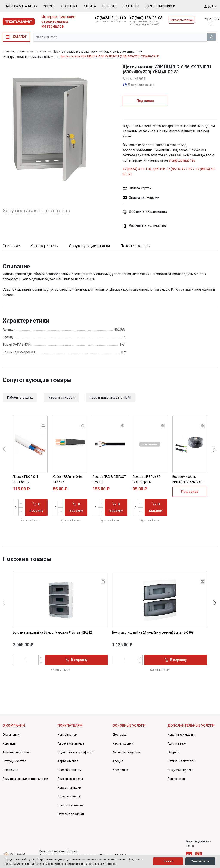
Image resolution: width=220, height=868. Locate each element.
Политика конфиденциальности (25, 779)
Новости (109, 6)
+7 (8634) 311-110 (110, 18)
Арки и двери (177, 743)
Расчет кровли (123, 743)
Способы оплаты (69, 770)
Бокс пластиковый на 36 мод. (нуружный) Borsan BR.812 (52, 632)
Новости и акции (69, 788)
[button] (170, 212)
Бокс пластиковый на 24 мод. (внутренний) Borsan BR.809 (153, 632)
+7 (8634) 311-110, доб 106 (144, 169)
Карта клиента (68, 761)
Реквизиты (10, 770)
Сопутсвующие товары (89, 246)
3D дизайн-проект (180, 770)
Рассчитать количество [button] (144, 226)
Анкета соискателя (16, 752)
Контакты (131, 6)
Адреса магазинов (21, 6)
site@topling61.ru (182, 160)
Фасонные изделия (126, 752)
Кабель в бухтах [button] (20, 397)
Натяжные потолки (181, 761)
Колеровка (120, 770)
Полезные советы (70, 779)
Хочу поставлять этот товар (36, 211)
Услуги (49, 6)
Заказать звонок (182, 20)
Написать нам (67, 735)
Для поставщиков (160, 6)
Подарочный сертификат (75, 752)
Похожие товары (135, 246)
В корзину (36, 507)
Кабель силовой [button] (61, 397)
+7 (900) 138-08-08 (146, 18)
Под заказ (145, 101)
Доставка (69, 6)
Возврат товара (69, 796)
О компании (11, 735)
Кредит (118, 761)
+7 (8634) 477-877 (180, 169)
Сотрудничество (14, 761)
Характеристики (44, 246)
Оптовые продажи (71, 814)
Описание (11, 246)
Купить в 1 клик (30, 520)
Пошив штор (176, 779)
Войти (210, 6)
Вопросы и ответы (70, 805)
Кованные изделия (181, 735)
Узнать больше (200, 861)
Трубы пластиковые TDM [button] (110, 397)
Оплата (90, 6)
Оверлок (174, 752)
